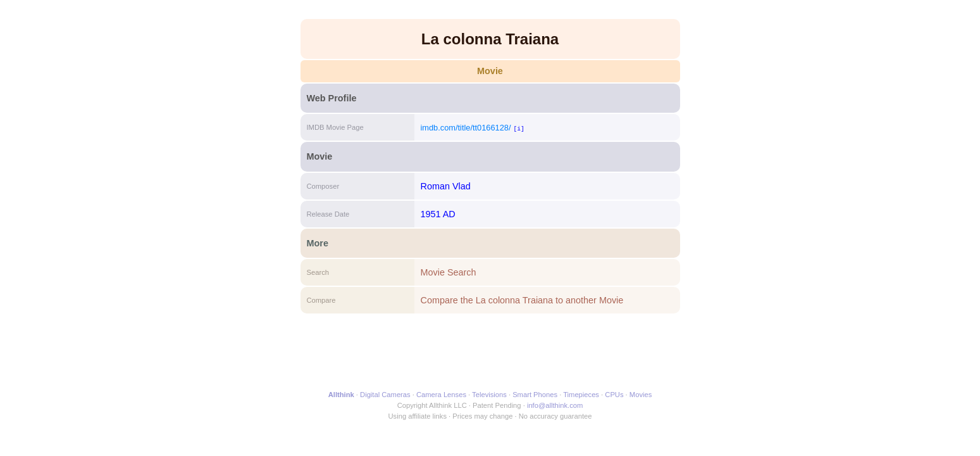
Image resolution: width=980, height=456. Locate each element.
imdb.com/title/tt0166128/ (466, 128)
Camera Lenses (441, 395)
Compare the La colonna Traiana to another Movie (522, 300)
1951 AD (438, 214)
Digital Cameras (385, 395)
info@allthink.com (555, 405)
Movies (641, 395)
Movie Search (449, 272)
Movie (490, 71)
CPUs (614, 395)
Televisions (489, 395)
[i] (518, 128)
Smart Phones (535, 395)
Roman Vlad (446, 186)
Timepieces (581, 395)
